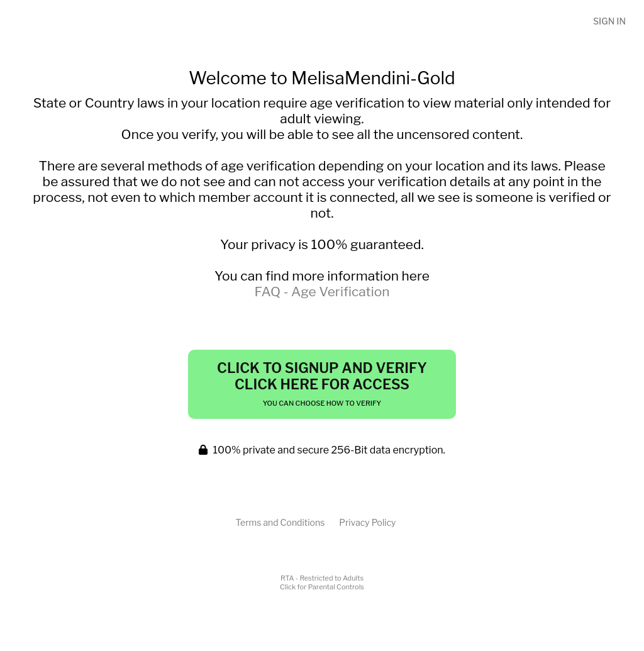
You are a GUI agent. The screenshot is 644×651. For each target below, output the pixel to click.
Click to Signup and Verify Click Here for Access (322, 384)
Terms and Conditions (280, 522)
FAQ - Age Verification (322, 292)
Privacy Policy (367, 522)
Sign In (609, 21)
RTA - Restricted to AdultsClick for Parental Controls (322, 582)
